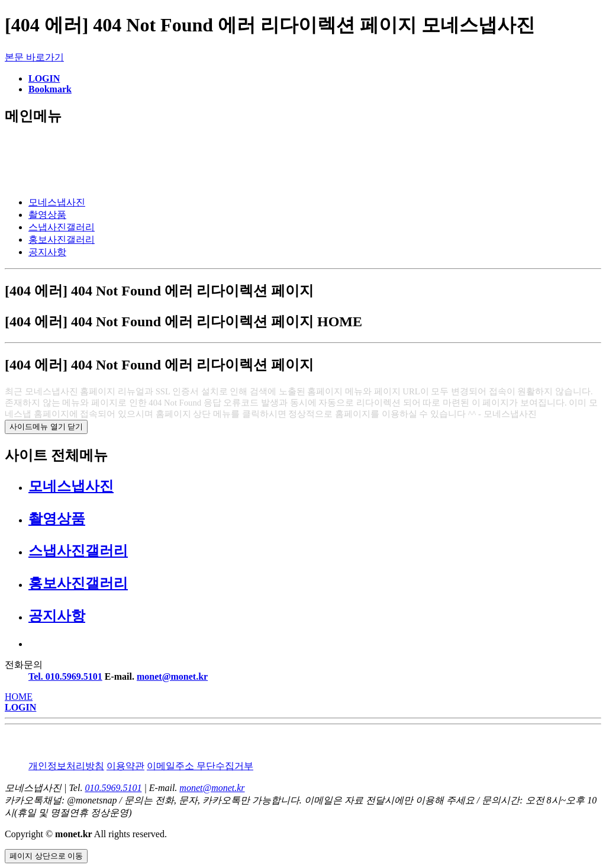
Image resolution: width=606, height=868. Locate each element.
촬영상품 (47, 215)
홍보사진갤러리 (62, 239)
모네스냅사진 (57, 202)
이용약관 (125, 766)
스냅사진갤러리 (62, 227)
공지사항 (47, 252)
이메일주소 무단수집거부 (200, 766)
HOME (19, 697)
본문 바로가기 (34, 57)
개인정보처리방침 (66, 766)
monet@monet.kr (172, 676)
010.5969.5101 (113, 788)
